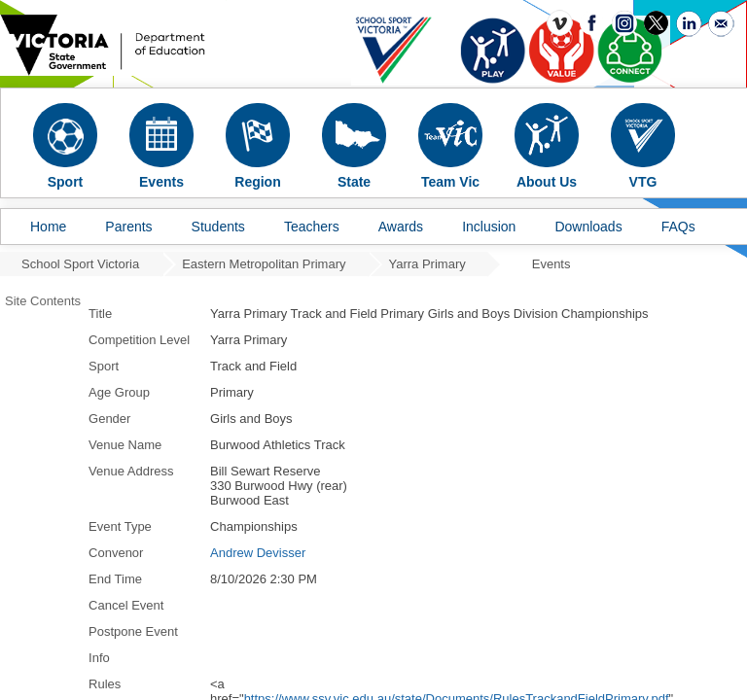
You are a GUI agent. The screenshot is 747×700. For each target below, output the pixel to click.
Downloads (588, 227)
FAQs (678, 227)
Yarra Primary (427, 264)
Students (218, 227)
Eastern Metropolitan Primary (264, 264)
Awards (401, 227)
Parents (128, 227)
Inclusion (489, 227)
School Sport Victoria (80, 264)
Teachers (312, 227)
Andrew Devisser (258, 553)
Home (48, 227)
